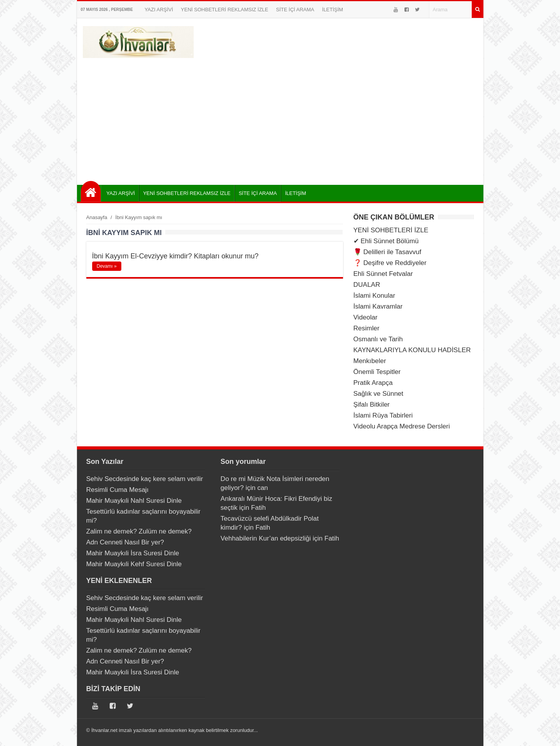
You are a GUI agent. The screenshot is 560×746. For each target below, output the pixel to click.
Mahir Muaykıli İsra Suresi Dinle (133, 553)
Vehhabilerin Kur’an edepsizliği (266, 538)
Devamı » (107, 266)
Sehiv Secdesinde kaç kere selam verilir (145, 479)
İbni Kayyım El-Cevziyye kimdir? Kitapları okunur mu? (175, 256)
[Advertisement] (280, 119)
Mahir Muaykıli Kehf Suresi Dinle (134, 564)
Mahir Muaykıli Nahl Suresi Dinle (134, 501)
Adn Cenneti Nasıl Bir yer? (125, 542)
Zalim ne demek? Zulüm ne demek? (139, 531)
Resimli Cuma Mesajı (118, 490)
